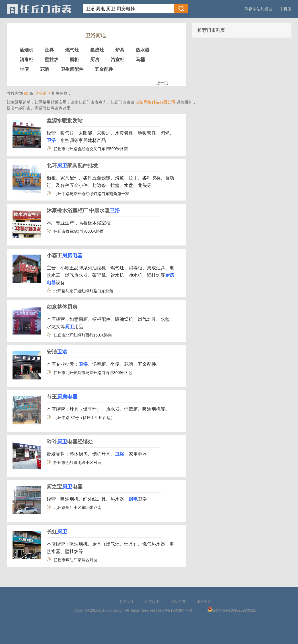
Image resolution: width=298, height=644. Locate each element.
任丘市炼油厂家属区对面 (75, 560)
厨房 (95, 60)
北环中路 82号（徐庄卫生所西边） (84, 418)
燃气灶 (72, 50)
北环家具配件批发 (72, 166)
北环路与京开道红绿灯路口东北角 (83, 291)
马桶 (140, 60)
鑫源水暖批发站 (65, 121)
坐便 (24, 69)
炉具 (120, 50)
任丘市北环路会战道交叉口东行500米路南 (91, 149)
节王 (62, 397)
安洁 (57, 352)
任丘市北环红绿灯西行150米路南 (83, 335)
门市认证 (152, 602)
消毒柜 (26, 60)
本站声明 (178, 602)
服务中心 (204, 602)
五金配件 (104, 69)
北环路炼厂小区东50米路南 (78, 507)
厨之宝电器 (65, 487)
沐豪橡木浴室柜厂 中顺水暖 (83, 210)
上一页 (162, 83)
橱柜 (74, 60)
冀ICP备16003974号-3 (175, 610)
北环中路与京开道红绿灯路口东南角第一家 (91, 194)
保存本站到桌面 (258, 9)
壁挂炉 (52, 60)
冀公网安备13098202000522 (234, 610)
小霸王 (65, 255)
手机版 (285, 9)
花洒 (45, 69)
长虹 (57, 532)
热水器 (143, 50)
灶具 (49, 50)
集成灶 (97, 50)
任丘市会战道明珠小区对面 (77, 463)
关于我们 (126, 602)
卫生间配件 (72, 69)
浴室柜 (118, 60)
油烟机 (26, 50)
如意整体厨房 (62, 307)
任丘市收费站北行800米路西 (79, 231)
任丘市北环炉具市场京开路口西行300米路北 (93, 373)
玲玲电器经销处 (70, 442)
